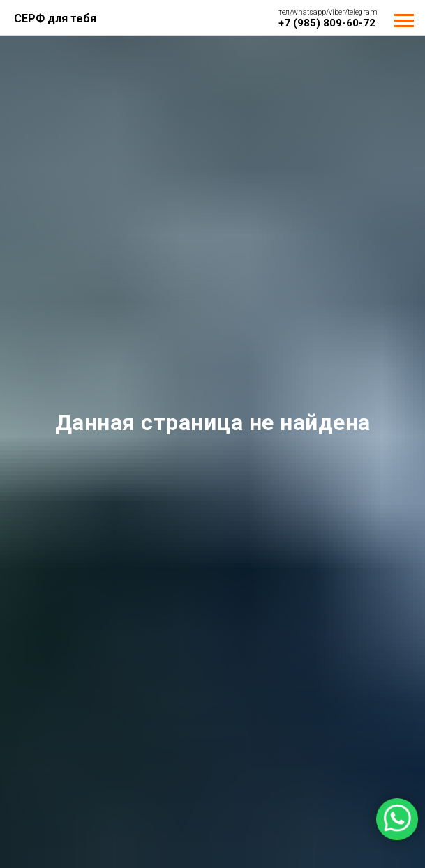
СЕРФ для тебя (55, 18)
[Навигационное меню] (404, 21)
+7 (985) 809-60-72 (327, 23)
